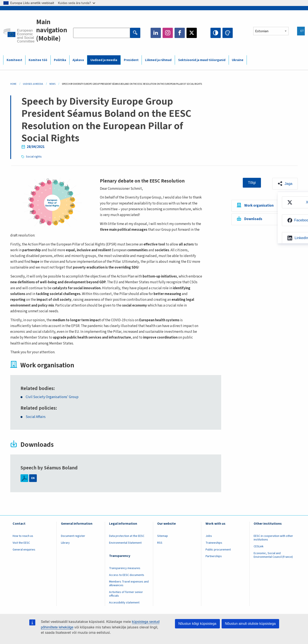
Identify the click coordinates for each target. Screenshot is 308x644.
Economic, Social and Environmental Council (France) (274, 555)
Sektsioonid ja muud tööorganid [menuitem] (202, 60)
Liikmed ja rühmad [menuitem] (158, 60)
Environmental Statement (125, 543)
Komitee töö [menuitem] (38, 60)
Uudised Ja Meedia (33, 84)
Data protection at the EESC (127, 536)
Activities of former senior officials (126, 594)
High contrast (216, 33)
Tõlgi (252, 183)
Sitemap (163, 536)
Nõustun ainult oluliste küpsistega (250, 624)
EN (33, 478)
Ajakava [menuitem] (78, 60)
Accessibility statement (124, 603)
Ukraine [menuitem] (238, 60)
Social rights (34, 157)
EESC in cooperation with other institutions (273, 538)
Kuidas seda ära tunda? (77, 3)
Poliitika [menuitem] (60, 60)
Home (13, 84)
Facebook (180, 33)
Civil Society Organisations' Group (52, 397)
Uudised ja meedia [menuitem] (104, 60)
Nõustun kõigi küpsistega (197, 624)
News (52, 84)
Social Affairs (36, 417)
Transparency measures (125, 568)
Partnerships (214, 556)
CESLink (259, 546)
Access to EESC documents (127, 575)
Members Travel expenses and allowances (129, 583)
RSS (160, 543)
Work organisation (259, 206)
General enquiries (24, 550)
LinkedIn (156, 33)
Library (65, 543)
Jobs (209, 536)
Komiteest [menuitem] (14, 60)
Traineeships (214, 543)
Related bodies (37, 388)
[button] (285, 184)
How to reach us (23, 536)
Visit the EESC (21, 543)
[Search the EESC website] (102, 33)
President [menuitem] (131, 60)
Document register (73, 536)
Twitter (192, 33)
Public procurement (218, 550)
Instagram (168, 33)
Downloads (253, 219)
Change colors (228, 33)
